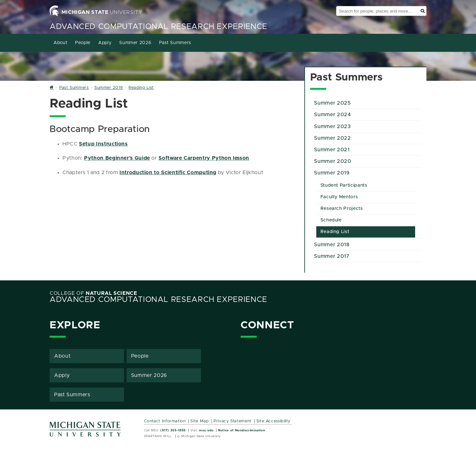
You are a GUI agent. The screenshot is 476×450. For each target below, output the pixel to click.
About (60, 43)
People (83, 43)
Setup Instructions (103, 144)
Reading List (335, 232)
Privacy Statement (233, 421)
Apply (105, 43)
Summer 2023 (332, 127)
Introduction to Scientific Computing (168, 173)
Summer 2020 (333, 161)
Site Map (200, 421)
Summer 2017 (332, 256)
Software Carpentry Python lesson (204, 158)
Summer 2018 (332, 245)
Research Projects (342, 209)
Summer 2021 (332, 150)
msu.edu (206, 430)
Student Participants (344, 185)
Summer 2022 (332, 138)
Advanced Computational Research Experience (158, 27)
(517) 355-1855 (173, 430)
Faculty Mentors (339, 197)
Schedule (331, 220)
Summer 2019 (332, 173)
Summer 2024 (332, 115)
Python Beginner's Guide (117, 158)
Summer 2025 (332, 103)
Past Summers (175, 43)
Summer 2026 (135, 43)
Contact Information (165, 421)
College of (93, 293)
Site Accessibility (274, 421)
